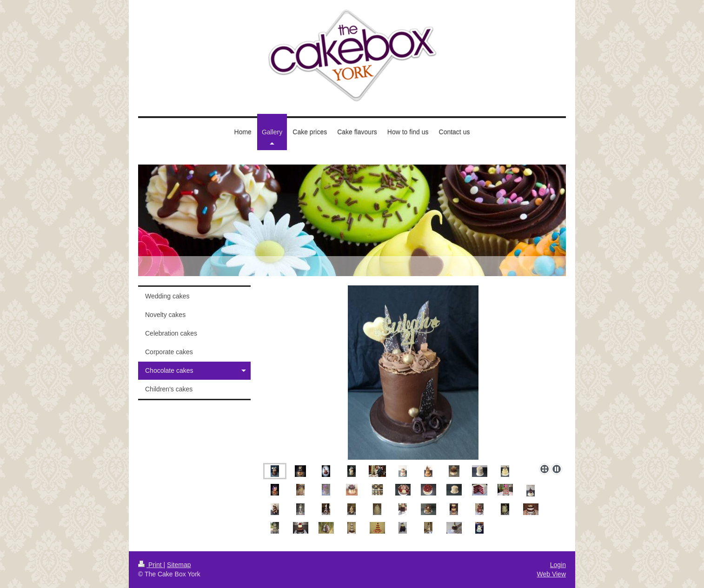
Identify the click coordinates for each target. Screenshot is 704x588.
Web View (551, 574)
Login (558, 565)
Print (151, 565)
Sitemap (179, 565)
